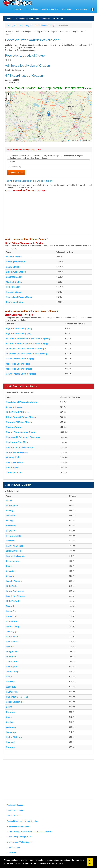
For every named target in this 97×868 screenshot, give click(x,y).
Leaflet (69, 141)
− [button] (9, 98)
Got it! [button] (90, 862)
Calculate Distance (16, 173)
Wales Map (66, 9)
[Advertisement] (48, 215)
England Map (18, 9)
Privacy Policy (12, 853)
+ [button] (9, 94)
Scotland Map (32, 9)
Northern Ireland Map (50, 9)
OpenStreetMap (79, 141)
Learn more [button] (57, 863)
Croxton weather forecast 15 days (25, 190)
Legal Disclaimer (13, 847)
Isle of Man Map (81, 9)
